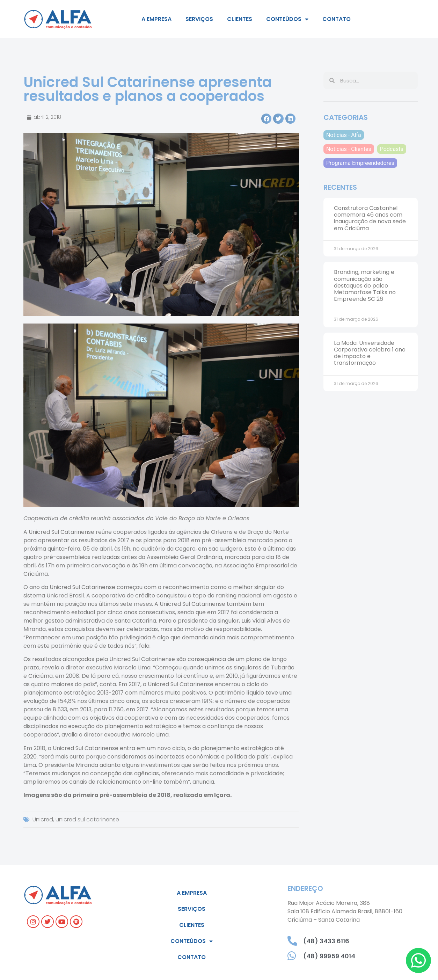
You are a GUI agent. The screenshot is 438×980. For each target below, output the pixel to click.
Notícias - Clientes (349, 149)
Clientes (240, 19)
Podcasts (392, 149)
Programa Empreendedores (360, 163)
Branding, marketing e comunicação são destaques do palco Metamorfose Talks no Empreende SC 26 (365, 285)
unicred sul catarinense (87, 819)
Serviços (199, 19)
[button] (266, 119)
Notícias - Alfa (344, 135)
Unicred (43, 819)
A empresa (156, 19)
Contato (337, 19)
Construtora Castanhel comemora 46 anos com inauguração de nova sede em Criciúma (370, 218)
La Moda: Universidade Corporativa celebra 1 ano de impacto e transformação (370, 353)
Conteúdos (287, 19)
